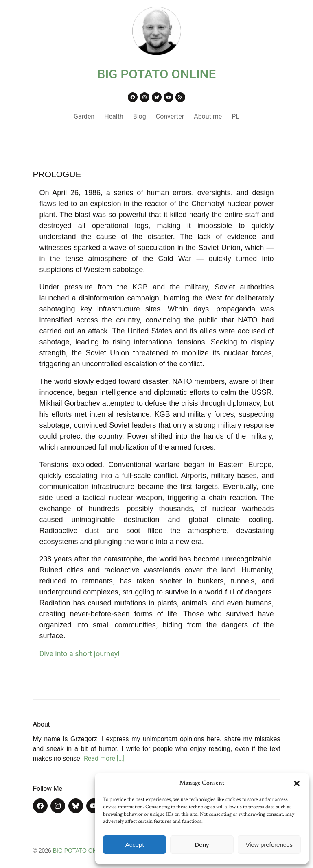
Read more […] (104, 758)
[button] (297, 783)
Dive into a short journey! (80, 654)
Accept (135, 845)
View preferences (269, 845)
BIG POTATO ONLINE (157, 74)
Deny (202, 845)
